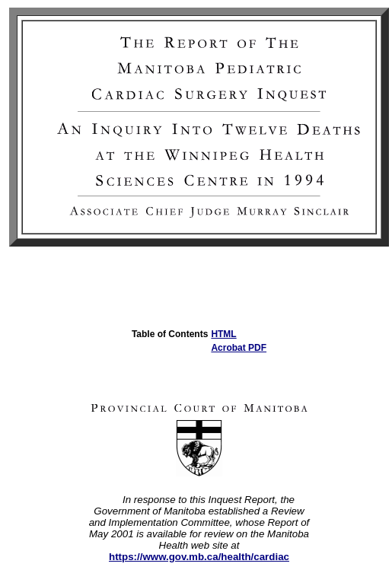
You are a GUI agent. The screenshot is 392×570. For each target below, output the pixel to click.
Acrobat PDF (239, 348)
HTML (223, 334)
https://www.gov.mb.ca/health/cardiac (199, 557)
